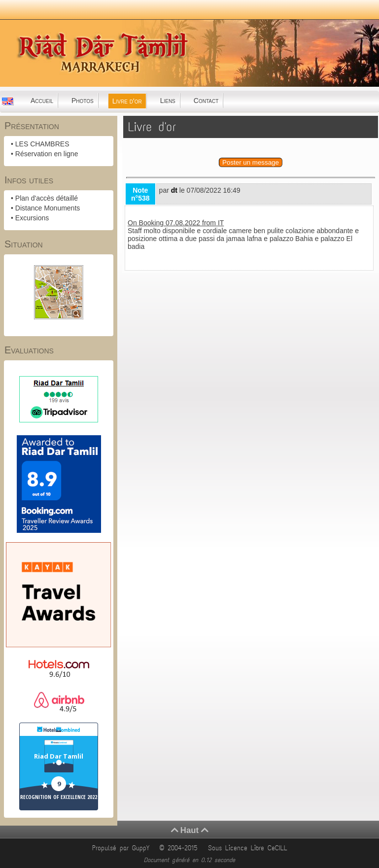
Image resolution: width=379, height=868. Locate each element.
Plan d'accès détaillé (47, 198)
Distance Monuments (48, 208)
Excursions (32, 218)
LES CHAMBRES (42, 144)
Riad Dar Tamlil (59, 756)
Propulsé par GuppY (122, 848)
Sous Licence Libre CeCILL (249, 848)
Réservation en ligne (47, 154)
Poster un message (251, 162)
